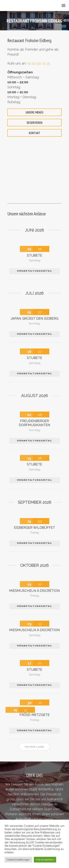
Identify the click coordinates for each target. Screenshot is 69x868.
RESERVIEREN (35, 123)
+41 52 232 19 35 (39, 63)
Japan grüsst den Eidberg (34, 318)
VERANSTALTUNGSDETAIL (34, 271)
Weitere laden (34, 747)
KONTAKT (35, 133)
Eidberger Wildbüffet (34, 528)
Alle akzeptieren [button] (45, 860)
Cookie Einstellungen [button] (18, 860)
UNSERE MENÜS (34, 112)
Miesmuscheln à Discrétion (34, 591)
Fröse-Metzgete (35, 715)
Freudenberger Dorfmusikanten (34, 423)
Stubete (34, 255)
